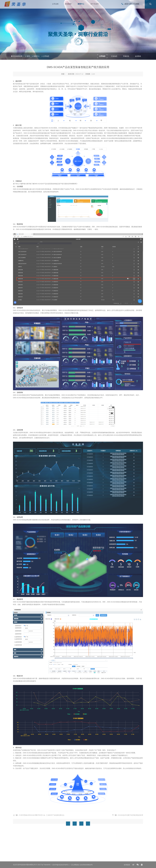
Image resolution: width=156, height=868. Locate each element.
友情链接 (127, 865)
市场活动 (126, 56)
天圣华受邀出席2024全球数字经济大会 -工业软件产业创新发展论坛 (42, 815)
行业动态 (114, 56)
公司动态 (46, 56)
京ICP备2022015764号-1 (61, 865)
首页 (28, 56)
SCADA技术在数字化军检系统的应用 (131, 815)
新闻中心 (37, 56)
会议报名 (138, 56)
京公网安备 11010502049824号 (82, 865)
